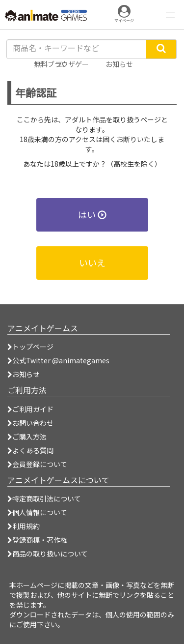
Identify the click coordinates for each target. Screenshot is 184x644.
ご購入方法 (27, 437)
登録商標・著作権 (37, 540)
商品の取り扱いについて (48, 554)
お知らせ (24, 374)
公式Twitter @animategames (61, 360)
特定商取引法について (44, 498)
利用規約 (24, 526)
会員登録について (37, 464)
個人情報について (37, 512)
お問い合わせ (30, 423)
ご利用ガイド (30, 409)
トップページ (30, 347)
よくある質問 (30, 450)
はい (92, 214)
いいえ (92, 263)
